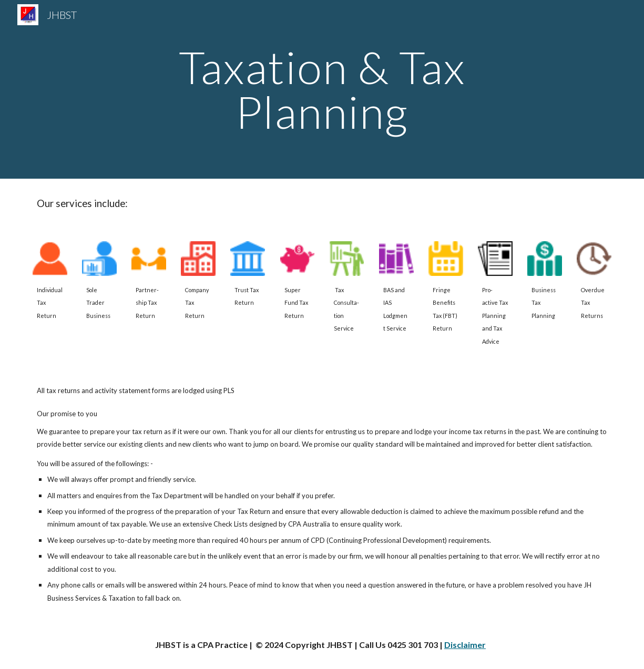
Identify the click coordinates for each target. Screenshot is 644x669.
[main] (322, 90)
